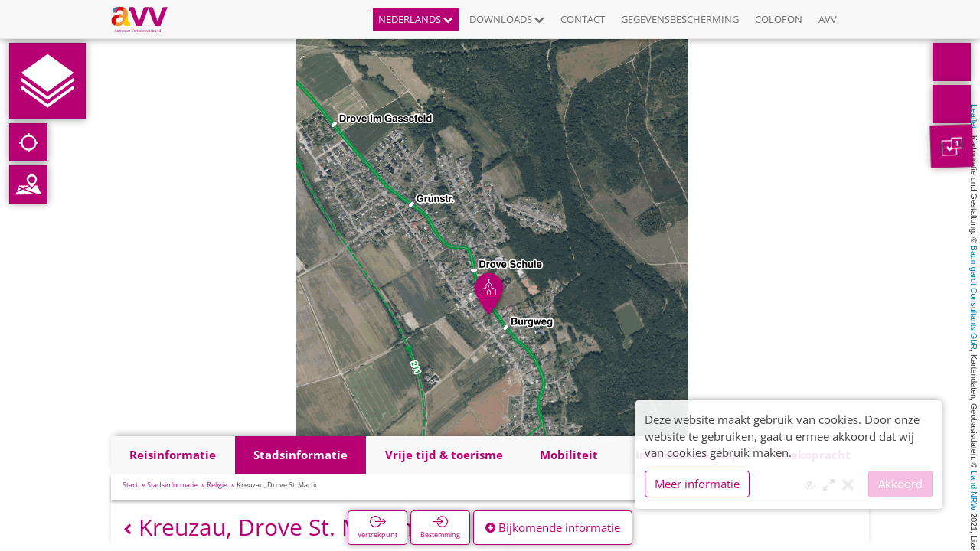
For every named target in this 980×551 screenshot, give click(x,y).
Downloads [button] (507, 19)
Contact (583, 19)
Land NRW (974, 491)
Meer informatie (697, 484)
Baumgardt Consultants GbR (974, 298)
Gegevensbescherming (680, 19)
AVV (828, 19)
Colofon (779, 19)
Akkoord (900, 484)
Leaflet (974, 116)
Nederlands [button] (416, 19)
